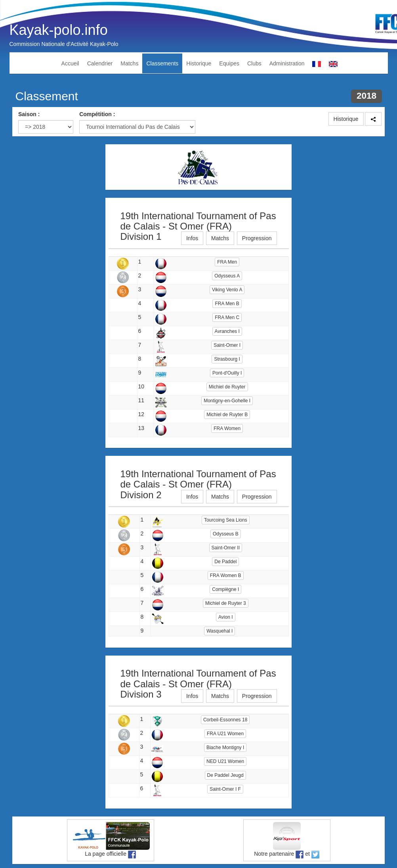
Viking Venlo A (227, 290)
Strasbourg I (227, 359)
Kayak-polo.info (59, 30)
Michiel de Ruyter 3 (226, 603)
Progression (257, 238)
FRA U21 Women (225, 734)
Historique (199, 63)
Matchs (129, 63)
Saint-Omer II (226, 548)
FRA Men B (227, 304)
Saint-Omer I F (225, 789)
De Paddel (225, 562)
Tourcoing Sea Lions (226, 520)
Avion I (225, 617)
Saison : (29, 114)
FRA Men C (227, 317)
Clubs (254, 63)
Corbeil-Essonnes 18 (225, 720)
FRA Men (227, 262)
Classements (162, 63)
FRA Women (227, 428)
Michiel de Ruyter (227, 387)
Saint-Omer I (227, 345)
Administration (287, 63)
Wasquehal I (219, 631)
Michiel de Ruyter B (227, 415)
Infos (192, 238)
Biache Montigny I (225, 748)
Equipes (229, 63)
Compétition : (97, 114)
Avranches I (227, 331)
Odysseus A (227, 276)
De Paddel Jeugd (225, 775)
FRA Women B (226, 575)
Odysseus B (226, 534)
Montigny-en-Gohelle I (227, 401)
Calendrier (100, 63)
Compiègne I (225, 589)
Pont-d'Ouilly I (227, 373)
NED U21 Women (225, 761)
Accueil (70, 63)
